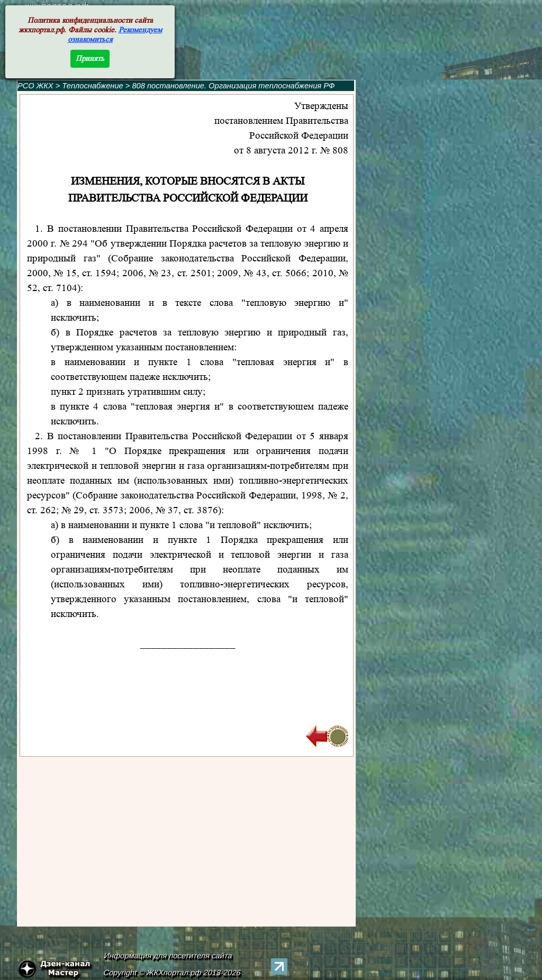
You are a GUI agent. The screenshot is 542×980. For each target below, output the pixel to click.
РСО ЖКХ (35, 86)
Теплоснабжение (93, 86)
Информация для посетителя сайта (168, 956)
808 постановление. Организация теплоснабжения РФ (233, 86)
